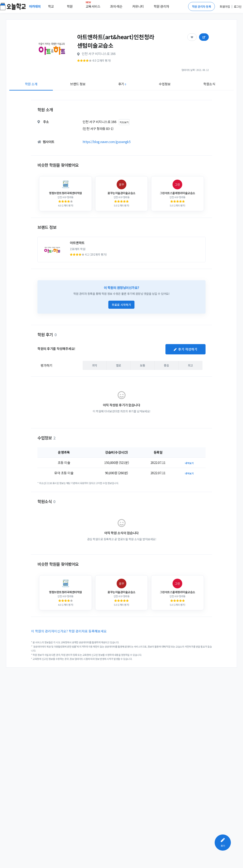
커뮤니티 (138, 6)
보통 (142, 365)
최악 (95, 365)
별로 (119, 365)
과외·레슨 (116, 6)
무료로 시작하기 (121, 305)
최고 (190, 365)
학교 (51, 6)
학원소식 (209, 84)
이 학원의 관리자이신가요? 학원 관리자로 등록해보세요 (69, 631)
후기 (122, 84)
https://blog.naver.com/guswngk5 (107, 142)
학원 (70, 6)
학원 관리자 (161, 6)
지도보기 (124, 122)
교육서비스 (93, 5)
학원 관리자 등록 (202, 6)
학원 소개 (31, 84)
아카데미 (35, 6)
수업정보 (165, 84)
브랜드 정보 (78, 84)
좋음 (166, 365)
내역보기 (189, 463)
